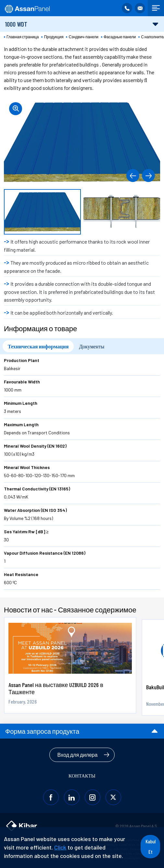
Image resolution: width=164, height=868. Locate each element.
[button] (133, 175)
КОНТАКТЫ (82, 776)
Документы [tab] (92, 346)
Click (60, 847)
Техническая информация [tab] (38, 346)
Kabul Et (151, 846)
